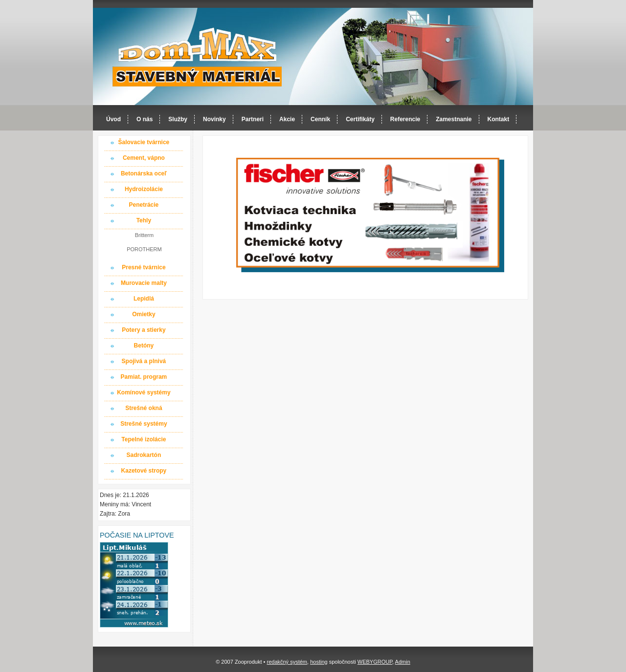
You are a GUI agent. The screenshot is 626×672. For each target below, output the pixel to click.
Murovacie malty (144, 283)
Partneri (253, 119)
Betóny (144, 346)
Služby (178, 119)
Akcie (287, 119)
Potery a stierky (144, 330)
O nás (145, 119)
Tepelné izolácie (144, 439)
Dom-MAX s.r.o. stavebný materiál (198, 57)
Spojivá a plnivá (144, 361)
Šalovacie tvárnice (144, 142)
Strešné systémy (144, 424)
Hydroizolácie (144, 189)
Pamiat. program (144, 377)
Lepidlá (144, 299)
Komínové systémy (144, 392)
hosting (319, 662)
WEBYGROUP (375, 662)
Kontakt (499, 119)
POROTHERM (144, 249)
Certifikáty (360, 119)
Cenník (320, 119)
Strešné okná (144, 408)
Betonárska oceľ (144, 173)
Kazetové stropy (144, 471)
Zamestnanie (454, 119)
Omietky (144, 314)
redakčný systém (287, 662)
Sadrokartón (144, 455)
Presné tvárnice (144, 267)
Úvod (113, 119)
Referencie (405, 119)
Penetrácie (144, 205)
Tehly (144, 220)
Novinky (214, 119)
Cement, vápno (144, 158)
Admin (403, 662)
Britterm (145, 235)
